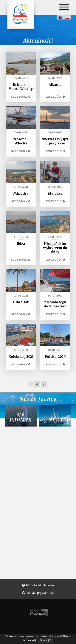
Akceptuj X (45, 640)
